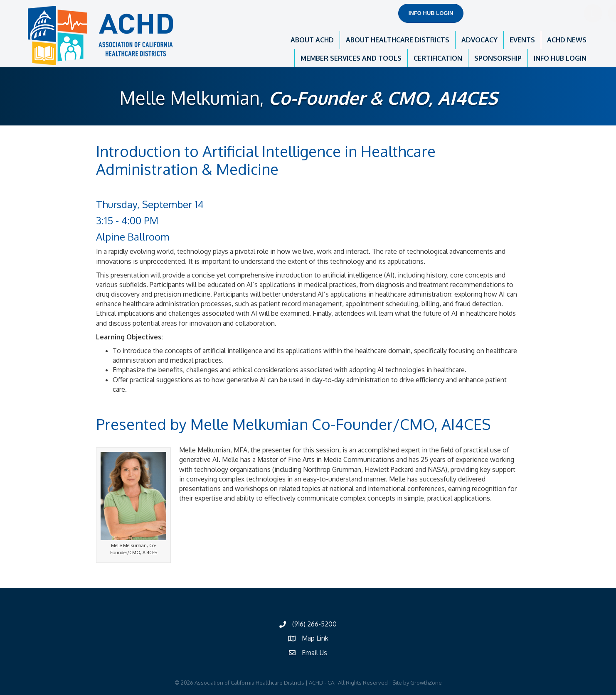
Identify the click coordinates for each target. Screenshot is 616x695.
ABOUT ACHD (312, 40)
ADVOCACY (479, 40)
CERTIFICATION (438, 58)
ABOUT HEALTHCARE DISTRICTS (398, 40)
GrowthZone (426, 683)
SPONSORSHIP (498, 58)
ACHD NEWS (567, 40)
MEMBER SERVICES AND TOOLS (351, 58)
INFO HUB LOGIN (560, 58)
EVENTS (522, 40)
